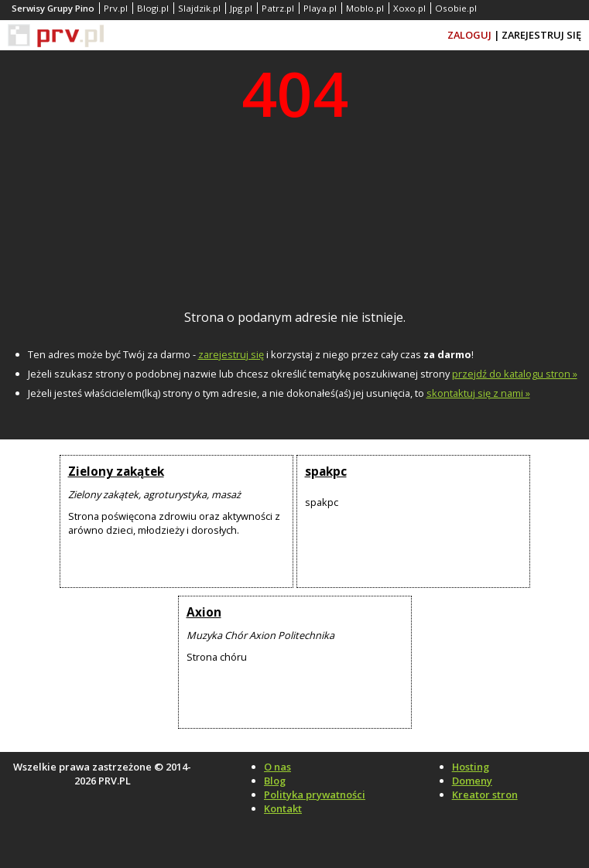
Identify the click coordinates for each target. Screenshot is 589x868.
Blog (275, 781)
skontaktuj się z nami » (478, 393)
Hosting (471, 767)
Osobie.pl (456, 8)
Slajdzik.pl (199, 8)
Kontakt (283, 808)
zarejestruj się (231, 354)
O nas (277, 767)
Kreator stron (485, 795)
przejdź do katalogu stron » (515, 374)
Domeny (472, 781)
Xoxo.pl (409, 8)
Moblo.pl (365, 8)
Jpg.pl (241, 8)
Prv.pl (116, 8)
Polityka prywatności (315, 795)
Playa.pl (320, 8)
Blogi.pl (153, 8)
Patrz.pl (278, 8)
